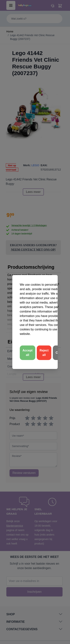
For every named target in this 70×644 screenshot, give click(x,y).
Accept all (28, 353)
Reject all (44, 353)
